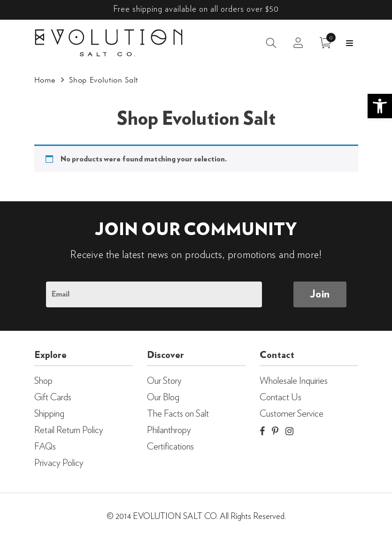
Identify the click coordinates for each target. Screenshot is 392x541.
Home (45, 80)
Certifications (170, 447)
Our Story (164, 381)
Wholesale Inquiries (294, 381)
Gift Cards (53, 397)
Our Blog (163, 397)
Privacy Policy (59, 463)
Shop (43, 381)
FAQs (45, 447)
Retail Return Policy (69, 430)
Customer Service (292, 414)
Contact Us (281, 397)
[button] (380, 106)
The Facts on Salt (178, 414)
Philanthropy (169, 430)
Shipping (49, 414)
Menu (350, 43)
